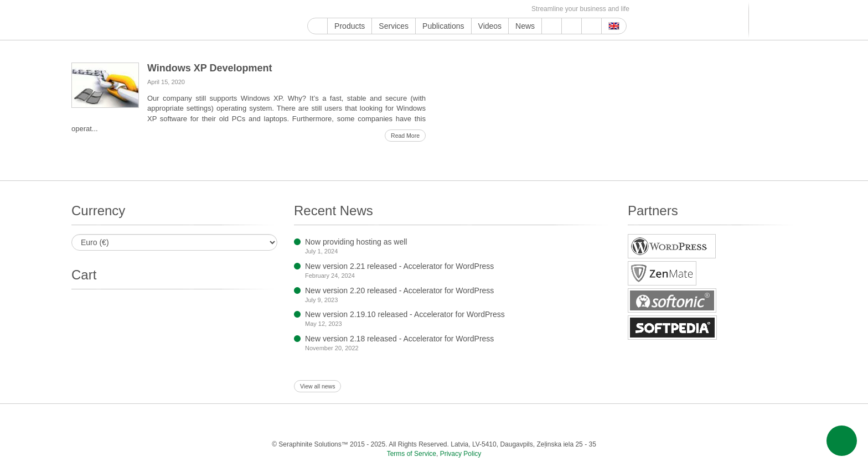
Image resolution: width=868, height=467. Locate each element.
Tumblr (415, 9)
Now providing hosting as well (356, 242)
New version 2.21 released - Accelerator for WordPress (399, 266)
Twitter (352, 9)
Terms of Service (412, 454)
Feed (505, 9)
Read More (405, 136)
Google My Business (314, 9)
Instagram (365, 9)
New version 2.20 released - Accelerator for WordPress (399, 290)
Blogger (441, 9)
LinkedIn (390, 9)
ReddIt (377, 9)
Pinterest (403, 9)
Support (552, 26)
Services (394, 26)
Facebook (339, 9)
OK (492, 9)
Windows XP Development (210, 68)
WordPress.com (428, 9)
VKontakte (466, 9)
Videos (490, 26)
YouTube (326, 9)
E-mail (517, 9)
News (525, 26)
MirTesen (479, 9)
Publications (443, 26)
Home (317, 26)
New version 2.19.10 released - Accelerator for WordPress (405, 314)
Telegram (454, 9)
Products (350, 26)
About (572, 26)
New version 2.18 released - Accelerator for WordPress (399, 339)
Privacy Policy (461, 454)
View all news (317, 386)
